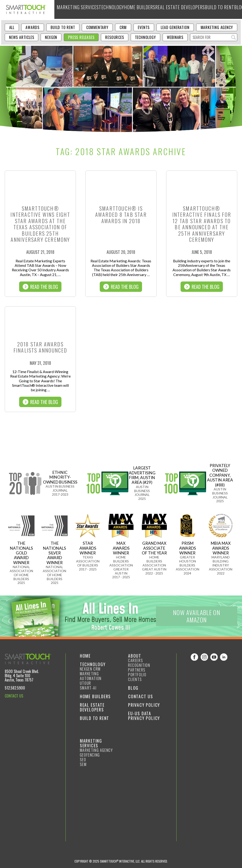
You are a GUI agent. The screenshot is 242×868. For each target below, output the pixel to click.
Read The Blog (40, 287)
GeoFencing (90, 755)
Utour (86, 683)
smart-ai (88, 688)
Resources (115, 37)
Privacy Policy (144, 705)
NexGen (51, 37)
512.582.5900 (15, 688)
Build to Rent (189, 9)
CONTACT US (14, 696)
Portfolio (137, 675)
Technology (101, 9)
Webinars (175, 37)
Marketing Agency (217, 27)
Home (85, 656)
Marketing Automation (91, 676)
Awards (32, 27)
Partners (137, 670)
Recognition (139, 665)
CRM (123, 27)
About (219, 9)
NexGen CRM (90, 669)
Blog (207, 9)
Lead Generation (175, 27)
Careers (136, 660)
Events (144, 27)
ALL (12, 27)
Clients (135, 679)
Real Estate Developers (157, 9)
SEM (83, 764)
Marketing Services (73, 9)
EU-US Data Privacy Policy (144, 716)
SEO (83, 760)
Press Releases (81, 37)
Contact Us (141, 696)
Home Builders (125, 9)
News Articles (22, 37)
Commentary (97, 27)
